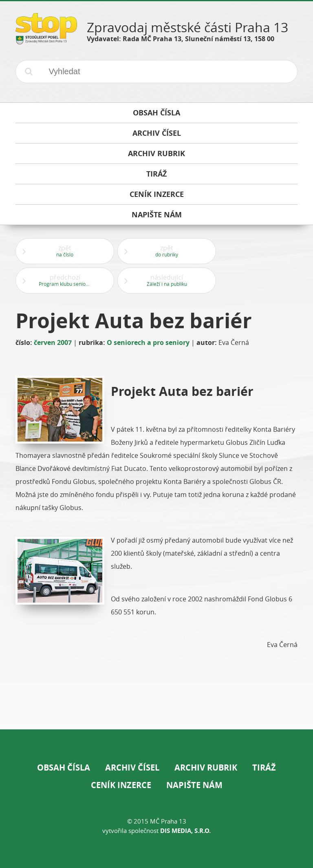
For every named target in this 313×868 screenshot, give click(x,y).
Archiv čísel (132, 768)
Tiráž (264, 768)
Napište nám (194, 785)
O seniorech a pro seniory (148, 342)
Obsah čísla (64, 768)
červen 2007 (53, 342)
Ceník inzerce (121, 785)
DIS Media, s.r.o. (185, 831)
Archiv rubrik (206, 768)
